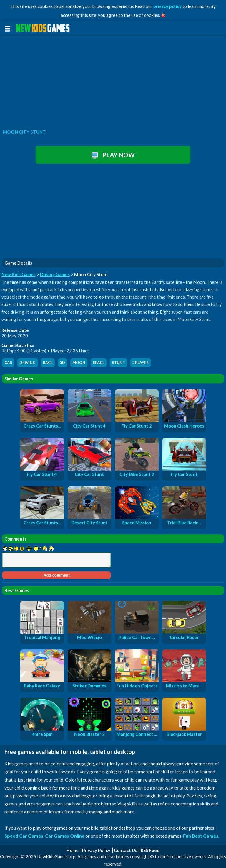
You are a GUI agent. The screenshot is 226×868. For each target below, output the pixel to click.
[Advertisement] (113, 81)
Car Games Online (65, 836)
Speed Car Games (24, 836)
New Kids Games (19, 274)
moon (79, 363)
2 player (141, 363)
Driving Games (55, 274)
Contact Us (126, 850)
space (99, 363)
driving (28, 363)
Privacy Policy (96, 850)
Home (73, 850)
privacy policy (167, 6)
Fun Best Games (201, 836)
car (8, 363)
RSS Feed (150, 850)
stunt (118, 363)
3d (63, 363)
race (48, 363)
